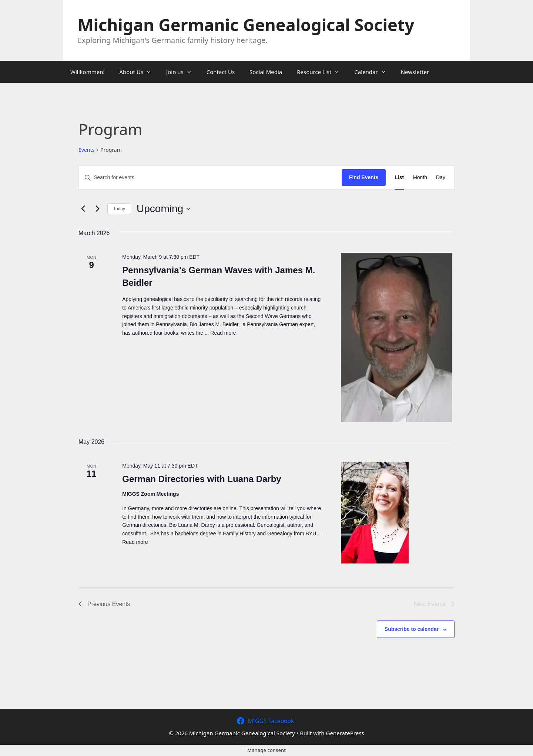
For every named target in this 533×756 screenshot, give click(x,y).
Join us (183, 72)
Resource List (322, 72)
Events (86, 150)
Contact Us (221, 72)
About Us (139, 72)
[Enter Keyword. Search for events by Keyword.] (210, 178)
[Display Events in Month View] (420, 178)
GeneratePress (345, 733)
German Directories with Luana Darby (202, 479)
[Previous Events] (83, 209)
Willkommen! (87, 72)
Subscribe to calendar (412, 629)
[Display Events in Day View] (441, 178)
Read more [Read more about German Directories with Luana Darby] (135, 542)
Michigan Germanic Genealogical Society (246, 25)
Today (119, 209)
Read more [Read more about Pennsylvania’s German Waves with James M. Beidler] (223, 333)
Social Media (266, 72)
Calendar (374, 72)
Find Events (364, 177)
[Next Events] (97, 209)
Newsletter (415, 72)
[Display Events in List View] (399, 178)
